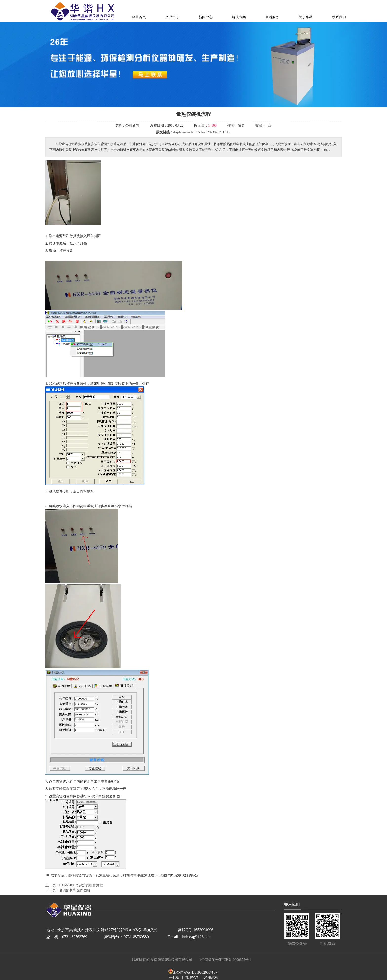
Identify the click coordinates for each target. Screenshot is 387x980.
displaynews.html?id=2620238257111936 (202, 132)
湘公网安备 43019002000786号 (196, 972)
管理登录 (192, 977)
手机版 (174, 977)
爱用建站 (211, 977)
